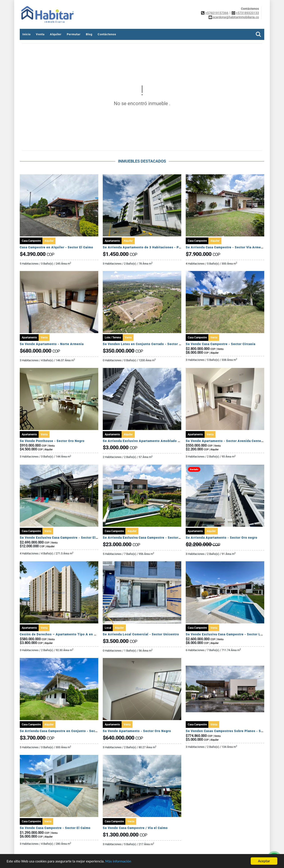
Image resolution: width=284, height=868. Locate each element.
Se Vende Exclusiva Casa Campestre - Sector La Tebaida (231, 634)
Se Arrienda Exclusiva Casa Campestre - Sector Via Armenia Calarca (157, 538)
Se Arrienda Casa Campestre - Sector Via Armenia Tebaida (233, 247)
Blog (89, 34)
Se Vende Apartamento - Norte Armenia (52, 344)
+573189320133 (247, 13)
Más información (118, 861)
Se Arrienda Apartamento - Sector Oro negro (222, 538)
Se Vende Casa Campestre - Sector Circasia (221, 344)
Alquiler (56, 34)
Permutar (74, 34)
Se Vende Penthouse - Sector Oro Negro (52, 441)
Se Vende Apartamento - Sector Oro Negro (137, 731)
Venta (40, 34)
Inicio (27, 34)
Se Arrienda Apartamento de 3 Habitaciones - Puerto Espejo (151, 247)
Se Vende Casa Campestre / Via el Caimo (135, 828)
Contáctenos (107, 34)
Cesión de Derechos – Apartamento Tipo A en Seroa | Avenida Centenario (79, 634)
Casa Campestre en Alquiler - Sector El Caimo (56, 247)
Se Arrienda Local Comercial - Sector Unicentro (141, 634)
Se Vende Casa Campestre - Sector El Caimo (55, 828)
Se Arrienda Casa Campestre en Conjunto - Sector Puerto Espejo (72, 731)
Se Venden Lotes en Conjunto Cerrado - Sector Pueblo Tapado (153, 344)
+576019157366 (217, 13)
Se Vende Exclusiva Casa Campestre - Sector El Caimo (63, 538)
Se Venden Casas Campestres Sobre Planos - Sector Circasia (234, 731)
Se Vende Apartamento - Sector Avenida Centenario (228, 441)
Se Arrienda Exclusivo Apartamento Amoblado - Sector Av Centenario (159, 441)
